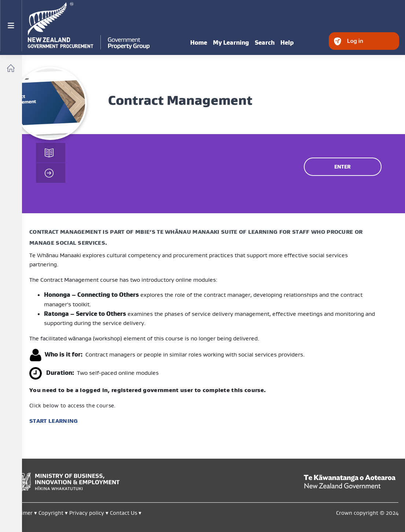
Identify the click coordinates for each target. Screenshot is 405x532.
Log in (355, 41)
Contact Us (124, 513)
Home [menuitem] (199, 43)
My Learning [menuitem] (231, 43)
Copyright (52, 513)
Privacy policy (87, 513)
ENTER (343, 167)
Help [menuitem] (287, 43)
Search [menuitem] (265, 43)
